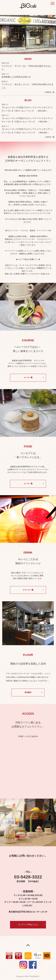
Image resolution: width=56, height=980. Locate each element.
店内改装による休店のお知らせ (16, 77)
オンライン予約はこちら (28, 925)
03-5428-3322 (28, 877)
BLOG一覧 (50, 137)
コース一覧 (28, 378)
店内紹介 (28, 692)
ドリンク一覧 (28, 590)
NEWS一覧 (50, 92)
